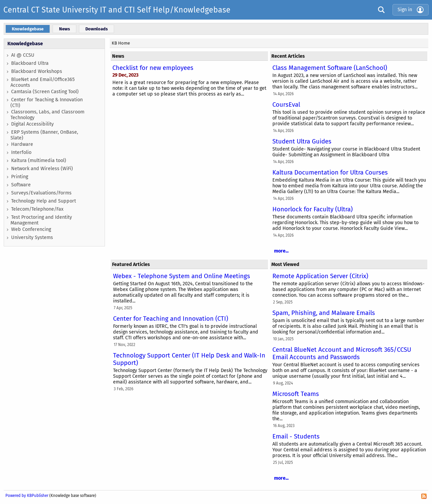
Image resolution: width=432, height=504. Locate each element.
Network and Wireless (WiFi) (42, 169)
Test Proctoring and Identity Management (41, 220)
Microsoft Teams (296, 394)
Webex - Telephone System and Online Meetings (182, 276)
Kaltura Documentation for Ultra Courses (330, 173)
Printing (20, 177)
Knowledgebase (25, 44)
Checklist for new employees (153, 68)
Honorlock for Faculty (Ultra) (313, 209)
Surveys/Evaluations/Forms (41, 193)
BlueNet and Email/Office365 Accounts (43, 82)
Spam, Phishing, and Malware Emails (324, 313)
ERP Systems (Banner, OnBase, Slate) (44, 135)
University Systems (32, 237)
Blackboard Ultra (30, 63)
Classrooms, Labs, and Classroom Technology (47, 115)
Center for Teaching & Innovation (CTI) (47, 103)
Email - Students (296, 436)
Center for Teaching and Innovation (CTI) (171, 319)
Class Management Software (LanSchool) (330, 68)
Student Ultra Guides (302, 141)
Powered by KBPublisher (27, 496)
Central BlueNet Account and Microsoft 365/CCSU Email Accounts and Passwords (342, 353)
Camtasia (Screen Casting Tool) (45, 92)
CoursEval (286, 105)
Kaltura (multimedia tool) (39, 161)
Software (21, 185)
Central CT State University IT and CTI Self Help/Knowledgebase (117, 10)
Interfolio (21, 152)
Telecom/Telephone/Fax (37, 209)
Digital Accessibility (32, 124)
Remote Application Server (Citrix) (320, 276)
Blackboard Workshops (37, 71)
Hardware (22, 144)
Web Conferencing (31, 229)
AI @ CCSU (23, 55)
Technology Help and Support (44, 201)
